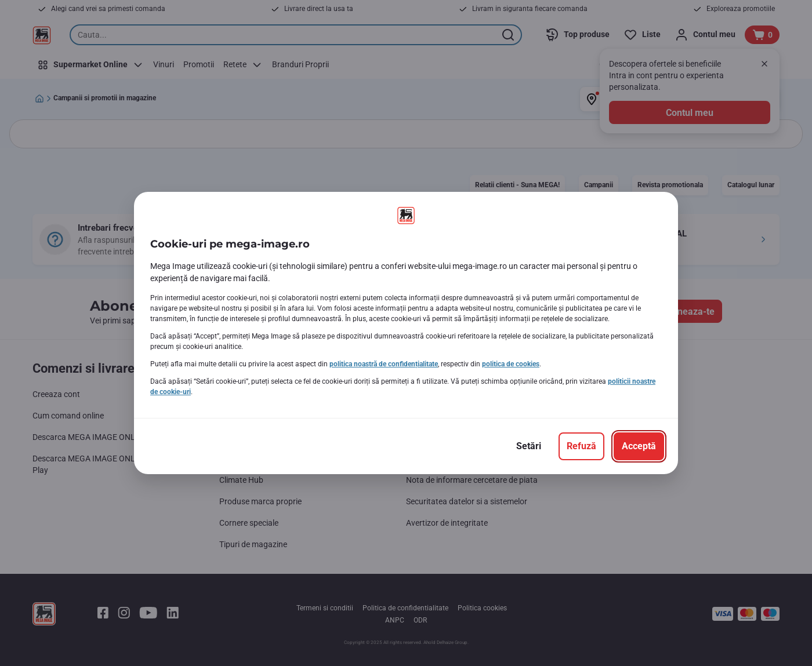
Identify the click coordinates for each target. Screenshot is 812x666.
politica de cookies (511, 364)
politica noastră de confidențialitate (384, 364)
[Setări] (529, 446)
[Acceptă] (639, 446)
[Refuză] (581, 446)
